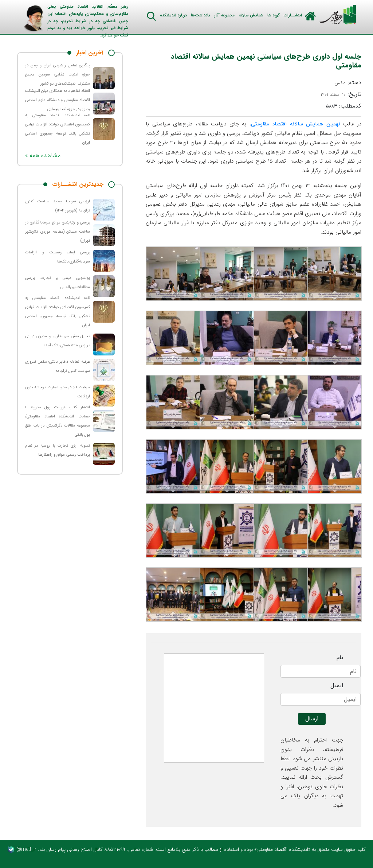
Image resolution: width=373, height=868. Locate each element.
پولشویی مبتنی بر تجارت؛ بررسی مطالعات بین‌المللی (58, 283)
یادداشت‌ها (201, 15)
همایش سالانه (251, 15)
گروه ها (274, 15)
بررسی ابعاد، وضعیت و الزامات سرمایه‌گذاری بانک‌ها (58, 257)
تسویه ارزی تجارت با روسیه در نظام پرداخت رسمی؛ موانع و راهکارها (58, 450)
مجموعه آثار (224, 15)
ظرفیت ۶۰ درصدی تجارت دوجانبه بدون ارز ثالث (58, 392)
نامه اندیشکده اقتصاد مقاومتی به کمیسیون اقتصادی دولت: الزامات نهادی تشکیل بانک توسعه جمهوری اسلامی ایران (58, 129)
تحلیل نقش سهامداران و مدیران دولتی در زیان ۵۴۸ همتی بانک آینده (58, 341)
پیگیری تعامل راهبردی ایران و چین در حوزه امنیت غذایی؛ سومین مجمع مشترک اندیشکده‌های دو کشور (58, 75)
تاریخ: (341, 94)
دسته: (348, 83)
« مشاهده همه (43, 155)
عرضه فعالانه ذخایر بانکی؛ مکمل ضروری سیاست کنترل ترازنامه (58, 366)
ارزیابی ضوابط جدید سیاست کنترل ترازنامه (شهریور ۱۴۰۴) (58, 206)
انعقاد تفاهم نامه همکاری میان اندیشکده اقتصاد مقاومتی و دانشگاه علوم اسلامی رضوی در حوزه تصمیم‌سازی (58, 100)
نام (340, 658)
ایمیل (337, 686)
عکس (340, 83)
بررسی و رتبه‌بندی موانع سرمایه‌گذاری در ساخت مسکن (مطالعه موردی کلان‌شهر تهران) (58, 232)
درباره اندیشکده (173, 15)
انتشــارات (293, 15)
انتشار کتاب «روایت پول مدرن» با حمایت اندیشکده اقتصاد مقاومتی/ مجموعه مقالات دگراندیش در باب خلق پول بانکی (58, 421)
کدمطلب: (344, 106)
